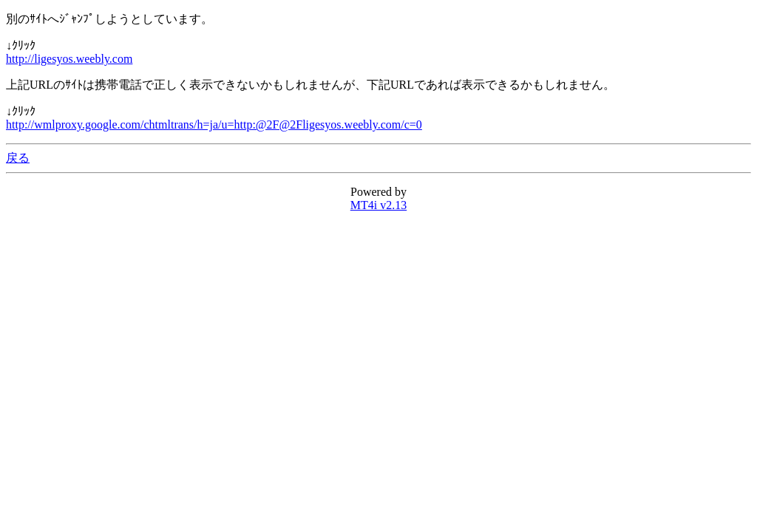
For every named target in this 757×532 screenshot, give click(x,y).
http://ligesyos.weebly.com (69, 59)
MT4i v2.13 (378, 205)
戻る (18, 158)
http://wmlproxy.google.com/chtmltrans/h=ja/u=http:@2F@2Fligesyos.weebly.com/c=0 (214, 125)
